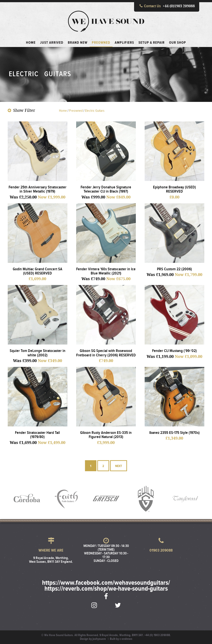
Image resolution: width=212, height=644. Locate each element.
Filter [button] (21, 110)
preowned (76, 111)
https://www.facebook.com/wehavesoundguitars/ (106, 583)
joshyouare (99, 639)
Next (119, 465)
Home (63, 111)
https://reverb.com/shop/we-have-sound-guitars (106, 589)
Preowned (101, 43)
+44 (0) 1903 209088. (158, 635)
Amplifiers (124, 43)
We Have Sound (106, 21)
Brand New (78, 43)
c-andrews (126, 639)
